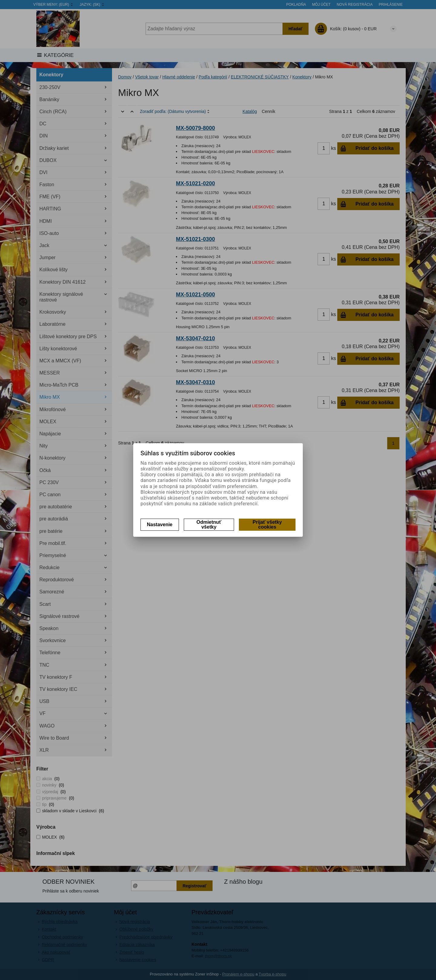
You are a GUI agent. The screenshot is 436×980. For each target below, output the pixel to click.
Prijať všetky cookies (267, 525)
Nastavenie (160, 525)
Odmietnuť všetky (209, 525)
